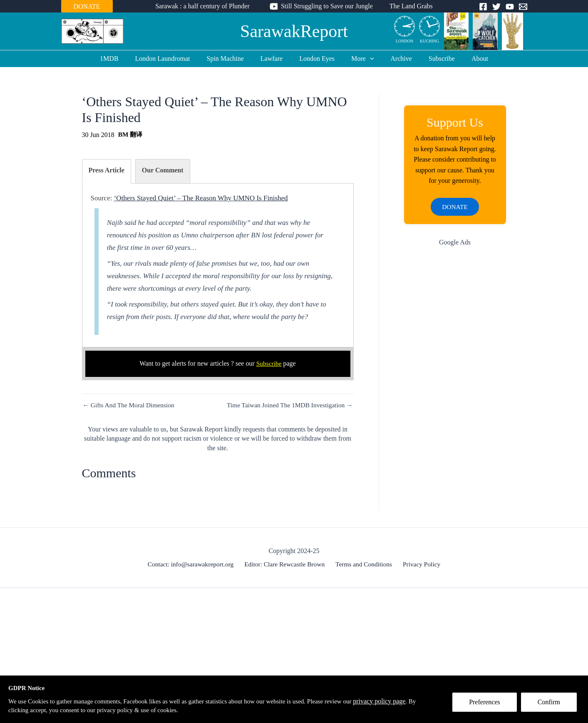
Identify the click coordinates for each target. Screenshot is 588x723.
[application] (367, 59)
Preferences (488, 705)
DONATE (87, 6)
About (466, 59)
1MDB (122, 59)
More (359, 59)
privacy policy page (402, 700)
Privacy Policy (420, 565)
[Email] (523, 7)
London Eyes (317, 59)
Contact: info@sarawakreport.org (194, 565)
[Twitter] (496, 7)
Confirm (552, 705)
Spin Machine (232, 59)
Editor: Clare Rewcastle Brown (286, 565)
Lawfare (275, 59)
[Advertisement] (455, 387)
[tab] (107, 171)
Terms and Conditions (364, 565)
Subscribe (432, 59)
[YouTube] (510, 7)
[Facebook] (483, 7)
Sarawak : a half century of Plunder (206, 6)
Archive (394, 59)
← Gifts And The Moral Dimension (130, 405)
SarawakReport (294, 31)
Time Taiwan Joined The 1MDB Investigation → (287, 405)
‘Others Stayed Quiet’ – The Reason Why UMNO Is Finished (201, 198)
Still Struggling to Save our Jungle (327, 6)
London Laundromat (173, 59)
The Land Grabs (408, 6)
